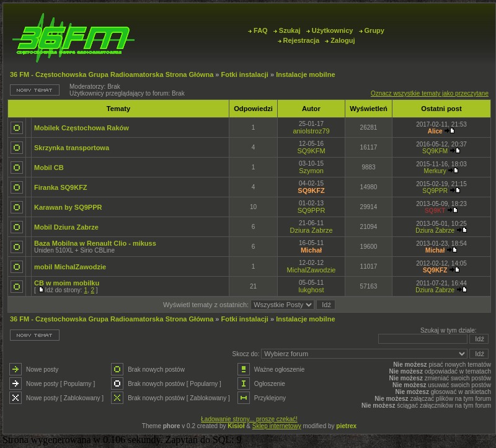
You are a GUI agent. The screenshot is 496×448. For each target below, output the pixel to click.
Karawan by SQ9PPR (68, 207)
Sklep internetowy (277, 426)
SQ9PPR (435, 191)
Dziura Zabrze (312, 230)
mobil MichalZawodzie (70, 267)
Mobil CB (49, 168)
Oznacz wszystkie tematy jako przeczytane (430, 93)
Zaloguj (340, 40)
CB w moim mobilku (67, 283)
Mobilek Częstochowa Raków (82, 128)
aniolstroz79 (311, 131)
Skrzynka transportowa (72, 148)
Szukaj (287, 30)
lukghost (312, 290)
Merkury (435, 171)
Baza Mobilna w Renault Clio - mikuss (95, 243)
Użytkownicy (330, 30)
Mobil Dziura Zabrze (66, 227)
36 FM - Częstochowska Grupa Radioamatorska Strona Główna (112, 74)
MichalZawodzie (312, 270)
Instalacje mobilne (305, 74)
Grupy (372, 30)
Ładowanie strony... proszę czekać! (249, 419)
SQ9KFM (311, 151)
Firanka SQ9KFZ (61, 187)
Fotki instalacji (244, 74)
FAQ (258, 30)
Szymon (311, 171)
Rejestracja (299, 40)
